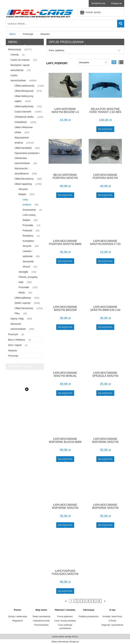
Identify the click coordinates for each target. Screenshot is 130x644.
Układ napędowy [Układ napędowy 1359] (23, 184)
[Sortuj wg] (93, 62)
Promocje (13, 356)
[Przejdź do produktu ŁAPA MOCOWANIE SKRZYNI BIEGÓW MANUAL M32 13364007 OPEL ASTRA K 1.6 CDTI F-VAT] (65, 287)
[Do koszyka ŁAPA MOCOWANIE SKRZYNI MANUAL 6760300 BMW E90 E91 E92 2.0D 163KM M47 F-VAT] (65, 393)
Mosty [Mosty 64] (22, 292)
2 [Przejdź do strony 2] (77, 601)
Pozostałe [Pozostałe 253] (24, 287)
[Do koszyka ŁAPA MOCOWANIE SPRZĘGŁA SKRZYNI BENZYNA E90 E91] (105, 393)
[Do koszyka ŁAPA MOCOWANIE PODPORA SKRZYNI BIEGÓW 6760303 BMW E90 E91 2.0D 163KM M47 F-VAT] (105, 195)
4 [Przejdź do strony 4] (88, 601)
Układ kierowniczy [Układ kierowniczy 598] (24, 179)
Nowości (13, 350)
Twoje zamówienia (41, 616)
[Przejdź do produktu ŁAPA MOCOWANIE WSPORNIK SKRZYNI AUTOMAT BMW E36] (105, 419)
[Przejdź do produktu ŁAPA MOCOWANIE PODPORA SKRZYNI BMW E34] (65, 221)
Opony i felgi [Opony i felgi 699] (17, 319)
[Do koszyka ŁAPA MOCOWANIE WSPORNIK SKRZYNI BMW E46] (65, 525)
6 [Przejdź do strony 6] (99, 601)
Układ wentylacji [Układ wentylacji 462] (23, 148)
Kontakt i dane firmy (112, 616)
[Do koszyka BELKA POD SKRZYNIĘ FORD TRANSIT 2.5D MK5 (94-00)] (105, 129)
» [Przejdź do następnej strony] (105, 601)
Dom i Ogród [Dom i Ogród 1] (15, 345)
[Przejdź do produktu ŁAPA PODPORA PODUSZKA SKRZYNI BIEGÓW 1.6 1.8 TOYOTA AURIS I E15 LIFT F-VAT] (65, 551)
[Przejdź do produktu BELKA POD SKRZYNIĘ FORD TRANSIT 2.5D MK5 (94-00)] (105, 89)
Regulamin (18, 621)
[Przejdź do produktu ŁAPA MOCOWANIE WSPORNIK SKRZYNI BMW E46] (65, 485)
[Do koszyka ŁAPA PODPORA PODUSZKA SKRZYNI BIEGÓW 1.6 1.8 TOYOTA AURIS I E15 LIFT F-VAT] (65, 591)
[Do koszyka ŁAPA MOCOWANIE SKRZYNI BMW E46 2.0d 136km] (105, 327)
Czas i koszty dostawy (65, 621)
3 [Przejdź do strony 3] (83, 601)
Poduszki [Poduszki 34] (28, 230)
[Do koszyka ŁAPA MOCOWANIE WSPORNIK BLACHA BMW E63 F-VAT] (65, 459)
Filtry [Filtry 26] (17, 313)
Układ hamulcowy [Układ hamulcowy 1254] (24, 308)
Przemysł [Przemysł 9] (13, 334)
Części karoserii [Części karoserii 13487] (23, 112)
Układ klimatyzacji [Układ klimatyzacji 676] (24, 91)
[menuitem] (13, 34)
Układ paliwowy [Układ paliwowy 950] (23, 298)
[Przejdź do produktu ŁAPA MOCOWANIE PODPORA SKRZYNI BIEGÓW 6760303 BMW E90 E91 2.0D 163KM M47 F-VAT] (105, 155)
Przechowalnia (41, 625)
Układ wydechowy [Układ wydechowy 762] (24, 106)
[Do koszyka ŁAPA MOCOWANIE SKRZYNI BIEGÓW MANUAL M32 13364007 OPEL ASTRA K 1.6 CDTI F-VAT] (65, 327)
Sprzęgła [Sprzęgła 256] (23, 272)
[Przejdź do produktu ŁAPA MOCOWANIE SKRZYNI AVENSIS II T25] (105, 221)
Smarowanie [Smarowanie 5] (29, 210)
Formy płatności (65, 616)
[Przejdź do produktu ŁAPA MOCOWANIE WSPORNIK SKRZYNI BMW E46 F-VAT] (105, 485)
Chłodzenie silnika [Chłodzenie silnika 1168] (24, 117)
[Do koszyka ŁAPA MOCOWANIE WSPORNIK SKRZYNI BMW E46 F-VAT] (105, 525)
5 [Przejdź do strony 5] (94, 601)
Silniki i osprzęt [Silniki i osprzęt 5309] (22, 303)
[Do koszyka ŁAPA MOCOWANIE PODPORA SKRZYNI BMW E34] (65, 261)
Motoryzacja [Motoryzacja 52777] (14, 49)
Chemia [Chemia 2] (15, 55)
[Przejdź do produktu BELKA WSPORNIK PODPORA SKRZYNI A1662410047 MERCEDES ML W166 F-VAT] (65, 155)
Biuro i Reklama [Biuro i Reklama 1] (17, 340)
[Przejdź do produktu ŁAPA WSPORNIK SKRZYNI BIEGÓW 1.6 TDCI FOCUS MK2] (65, 89)
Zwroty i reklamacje (18, 616)
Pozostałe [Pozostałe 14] (28, 225)
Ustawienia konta (41, 621)
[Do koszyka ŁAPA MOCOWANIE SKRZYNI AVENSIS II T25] (105, 261)
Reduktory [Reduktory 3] (28, 236)
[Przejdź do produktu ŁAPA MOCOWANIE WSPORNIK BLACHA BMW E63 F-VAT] (65, 419)
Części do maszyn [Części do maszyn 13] (20, 60)
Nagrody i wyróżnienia (112, 625)
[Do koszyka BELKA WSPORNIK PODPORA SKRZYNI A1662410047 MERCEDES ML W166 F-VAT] (65, 195)
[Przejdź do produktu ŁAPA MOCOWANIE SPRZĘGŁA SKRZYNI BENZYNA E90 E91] (105, 353)
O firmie (112, 621)
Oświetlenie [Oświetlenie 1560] (21, 122)
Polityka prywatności (89, 616)
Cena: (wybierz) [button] (56, 50)
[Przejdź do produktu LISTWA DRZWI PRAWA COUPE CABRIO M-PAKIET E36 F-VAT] (25, 404)
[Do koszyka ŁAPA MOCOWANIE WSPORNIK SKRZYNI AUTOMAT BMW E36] (105, 459)
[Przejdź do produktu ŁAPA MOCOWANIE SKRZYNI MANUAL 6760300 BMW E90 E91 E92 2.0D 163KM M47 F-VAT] (65, 353)
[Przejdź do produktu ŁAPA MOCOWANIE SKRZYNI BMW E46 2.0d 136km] (105, 287)
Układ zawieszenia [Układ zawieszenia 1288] (24, 86)
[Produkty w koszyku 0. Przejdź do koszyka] (90, 12)
